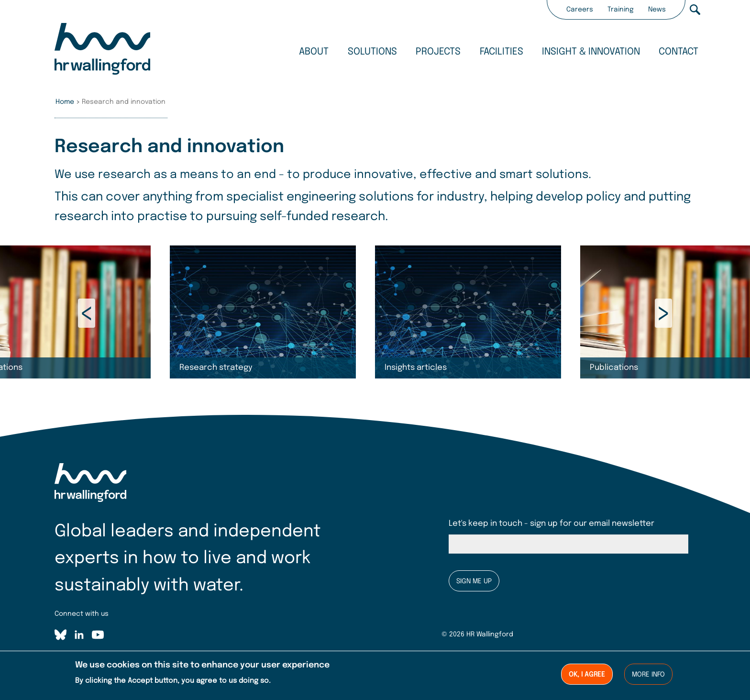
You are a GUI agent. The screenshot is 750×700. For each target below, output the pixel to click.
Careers (580, 10)
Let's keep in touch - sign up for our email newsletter (551, 524)
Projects (438, 52)
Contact (678, 52)
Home (65, 102)
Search (695, 10)
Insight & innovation (591, 52)
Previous (87, 313)
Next (663, 313)
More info (648, 675)
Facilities (502, 52)
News (657, 10)
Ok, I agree (587, 675)
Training (621, 10)
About (314, 52)
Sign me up (474, 581)
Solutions (372, 52)
